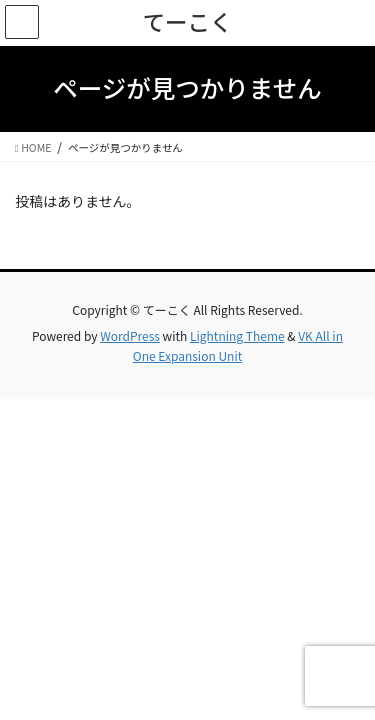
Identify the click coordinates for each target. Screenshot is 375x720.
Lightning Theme (237, 335)
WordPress (130, 335)
